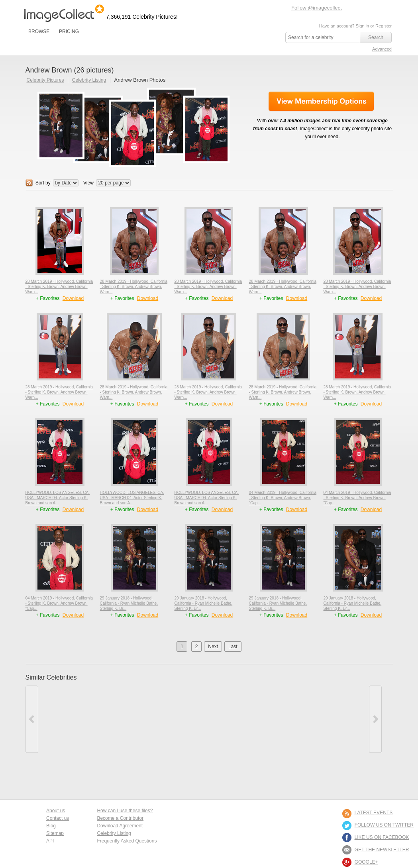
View (88, 183)
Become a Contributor (120, 818)
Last (233, 647)
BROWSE (39, 31)
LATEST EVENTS (374, 813)
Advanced (382, 49)
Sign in (362, 26)
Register (384, 26)
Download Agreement (120, 826)
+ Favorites (48, 298)
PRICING (69, 31)
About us (56, 811)
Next (213, 647)
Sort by (43, 183)
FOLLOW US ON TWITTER (384, 825)
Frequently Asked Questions (127, 841)
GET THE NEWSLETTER (382, 850)
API (50, 841)
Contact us (58, 818)
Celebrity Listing (89, 80)
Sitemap (55, 833)
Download (73, 298)
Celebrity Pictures (45, 80)
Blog (51, 826)
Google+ (366, 862)
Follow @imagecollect (317, 8)
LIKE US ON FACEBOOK (382, 837)
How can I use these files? (125, 811)
